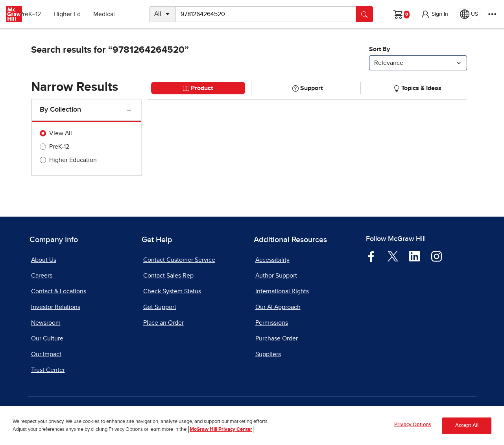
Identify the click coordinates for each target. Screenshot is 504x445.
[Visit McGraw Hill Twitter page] (393, 256)
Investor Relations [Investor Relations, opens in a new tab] (56, 307)
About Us (44, 260)
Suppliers (268, 354)
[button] (434, 14)
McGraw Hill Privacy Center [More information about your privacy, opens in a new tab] (221, 429)
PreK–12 (42, 14)
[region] (252, 426)
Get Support (160, 307)
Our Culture (47, 338)
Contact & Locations (59, 291)
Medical (116, 14)
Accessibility (272, 260)
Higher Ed (79, 14)
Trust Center (48, 370)
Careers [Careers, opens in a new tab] (42, 276)
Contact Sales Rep (168, 276)
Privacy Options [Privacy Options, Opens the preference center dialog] (413, 425)
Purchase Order (277, 338)
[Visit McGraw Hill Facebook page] (371, 256)
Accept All (467, 426)
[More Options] (492, 14)
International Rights (282, 291)
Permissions (272, 323)
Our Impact (46, 354)
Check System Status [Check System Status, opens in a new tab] (172, 291)
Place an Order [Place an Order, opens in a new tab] (163, 323)
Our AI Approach (278, 307)
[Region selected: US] (469, 14)
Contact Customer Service (179, 260)
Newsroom (46, 323)
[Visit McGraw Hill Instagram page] (437, 256)
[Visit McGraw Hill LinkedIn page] (414, 256)
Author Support (276, 276)
